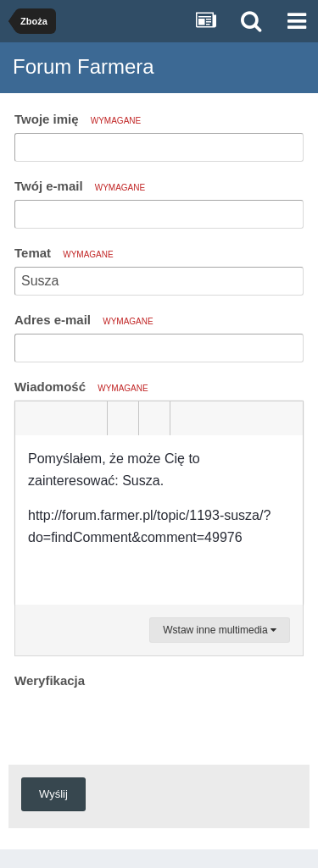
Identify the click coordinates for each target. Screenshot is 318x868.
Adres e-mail (84, 320)
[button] (31, 418)
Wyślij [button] (53, 794)
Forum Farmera (84, 66)
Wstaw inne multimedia (220, 630)
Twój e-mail (80, 186)
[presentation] (143, 726)
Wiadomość (81, 387)
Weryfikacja (50, 680)
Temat (64, 253)
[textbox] (159, 520)
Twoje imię (78, 119)
